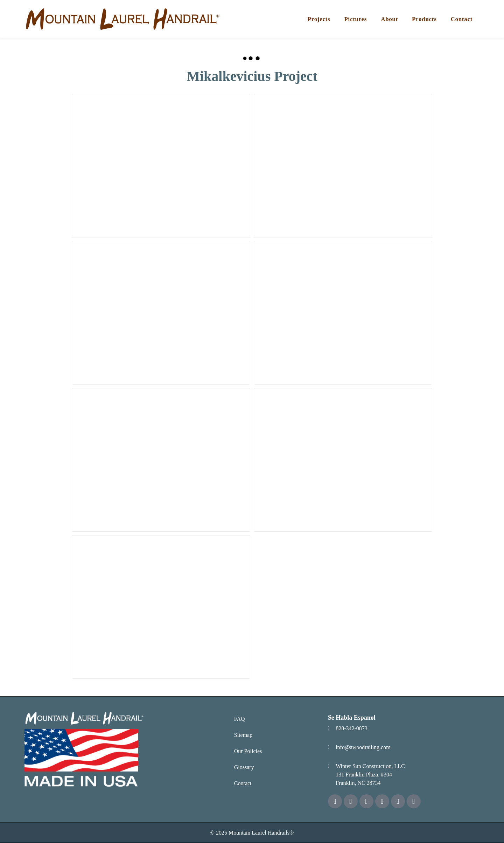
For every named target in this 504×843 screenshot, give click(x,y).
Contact (462, 19)
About (389, 19)
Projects (319, 19)
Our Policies (248, 751)
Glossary (244, 767)
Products (424, 19)
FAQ (240, 719)
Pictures (355, 19)
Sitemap (243, 735)
